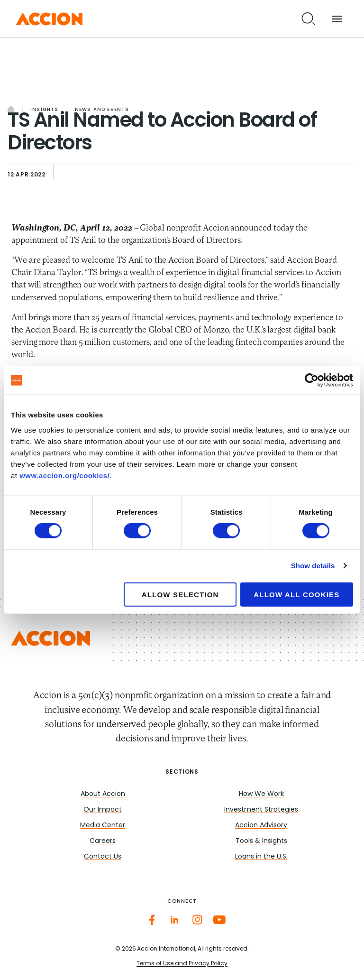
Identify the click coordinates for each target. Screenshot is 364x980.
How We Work (261, 794)
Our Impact (103, 810)
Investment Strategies (261, 810)
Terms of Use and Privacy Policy (182, 964)
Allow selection (180, 594)
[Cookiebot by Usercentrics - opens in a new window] (312, 380)
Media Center (103, 826)
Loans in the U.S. (261, 857)
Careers (103, 841)
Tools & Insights (261, 841)
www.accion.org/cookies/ (64, 475)
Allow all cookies (296, 594)
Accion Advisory (261, 826)
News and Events (102, 110)
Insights (45, 110)
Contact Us (103, 857)
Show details (313, 566)
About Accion (103, 794)
